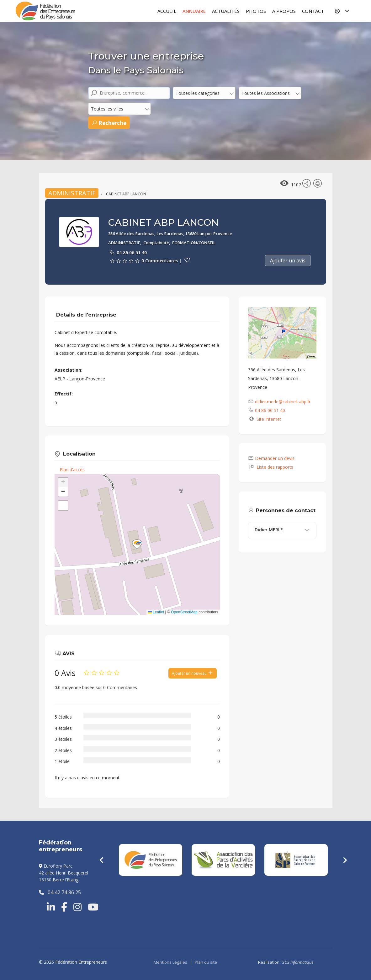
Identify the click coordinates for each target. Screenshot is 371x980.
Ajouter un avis (288, 260)
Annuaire (194, 11)
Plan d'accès (72, 469)
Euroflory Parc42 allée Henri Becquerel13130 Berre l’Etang (64, 873)
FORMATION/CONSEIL (194, 243)
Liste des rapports (271, 467)
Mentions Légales (170, 962)
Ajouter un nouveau (193, 673)
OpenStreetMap (184, 612)
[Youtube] (93, 907)
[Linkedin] (51, 907)
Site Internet (269, 419)
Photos (256, 11)
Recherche (109, 123)
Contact (313, 11)
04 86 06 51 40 (132, 253)
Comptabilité (156, 243)
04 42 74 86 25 (60, 892)
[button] (137, 544)
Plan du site (206, 962)
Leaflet (156, 612)
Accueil (167, 11)
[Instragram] (77, 907)
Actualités (226, 11)
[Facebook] (64, 907)
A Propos (284, 11)
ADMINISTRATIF (72, 193)
